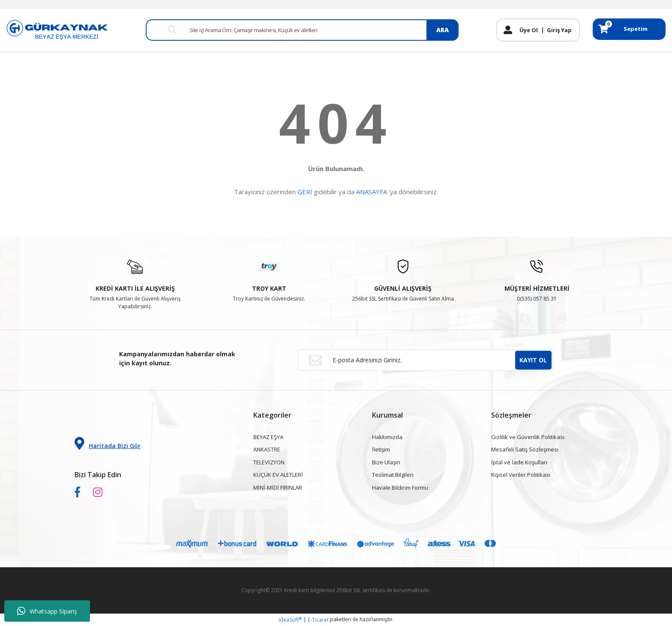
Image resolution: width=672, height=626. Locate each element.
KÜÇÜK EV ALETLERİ (278, 475)
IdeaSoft (290, 620)
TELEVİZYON (269, 462)
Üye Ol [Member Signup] (529, 30)
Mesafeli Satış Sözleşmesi (525, 449)
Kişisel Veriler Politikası (521, 475)
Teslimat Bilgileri (393, 475)
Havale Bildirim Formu (400, 488)
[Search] (302, 30)
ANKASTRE (267, 449)
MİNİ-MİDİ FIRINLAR (278, 488)
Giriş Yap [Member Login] (559, 30)
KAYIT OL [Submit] (533, 360)
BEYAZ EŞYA (268, 437)
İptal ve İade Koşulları (519, 462)
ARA (442, 30)
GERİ (305, 192)
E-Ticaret (318, 620)
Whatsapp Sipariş (47, 611)
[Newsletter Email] (425, 360)
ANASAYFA (372, 192)
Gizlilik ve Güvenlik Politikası (528, 437)
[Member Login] (508, 30)
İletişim (381, 449)
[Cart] (629, 29)
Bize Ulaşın (386, 462)
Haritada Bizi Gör (108, 443)
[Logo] (57, 29)
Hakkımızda (387, 437)
